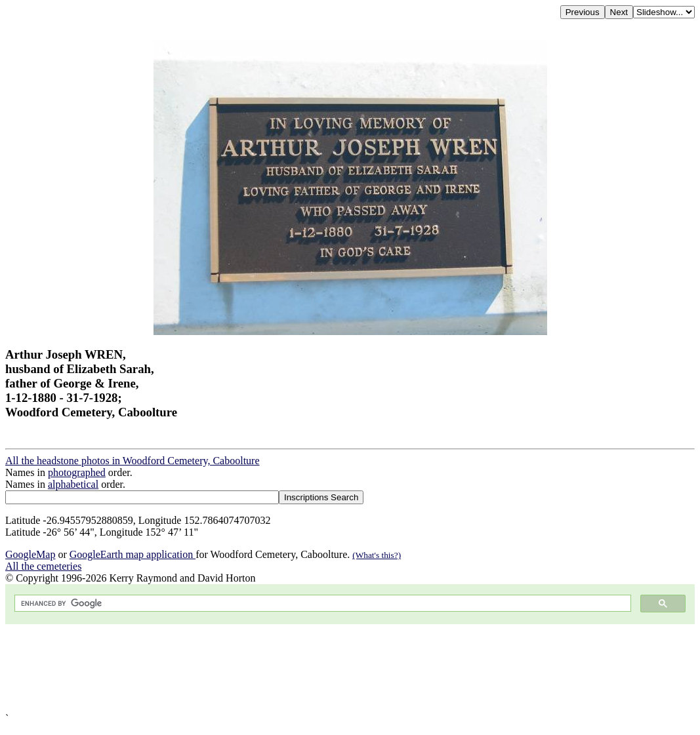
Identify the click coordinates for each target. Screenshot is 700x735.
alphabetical (73, 484)
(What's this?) (377, 555)
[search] (321, 604)
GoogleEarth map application (133, 554)
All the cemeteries (43, 566)
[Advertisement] (350, 668)
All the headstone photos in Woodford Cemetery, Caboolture (133, 461)
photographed (77, 472)
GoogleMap (30, 554)
